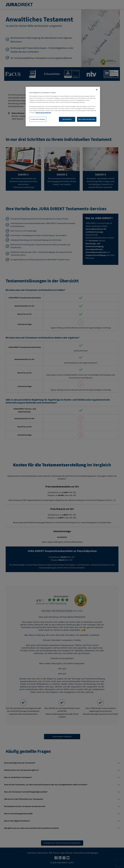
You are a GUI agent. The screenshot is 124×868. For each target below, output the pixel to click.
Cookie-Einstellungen (38, 119)
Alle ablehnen (67, 119)
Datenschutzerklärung (43, 113)
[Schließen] (97, 90)
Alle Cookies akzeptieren (87, 119)
